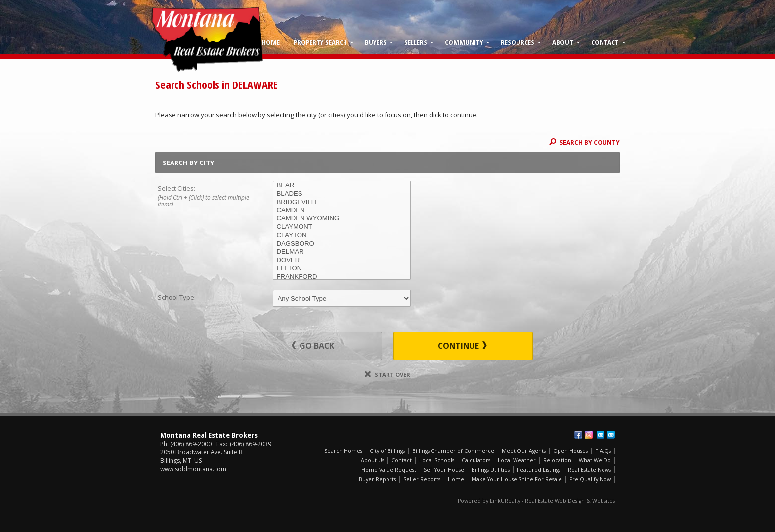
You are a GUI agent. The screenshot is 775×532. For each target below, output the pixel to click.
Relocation (557, 460)
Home (271, 42)
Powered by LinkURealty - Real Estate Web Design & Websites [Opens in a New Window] (536, 501)
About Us (372, 460)
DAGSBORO (342, 244)
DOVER (342, 261)
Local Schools (437, 460)
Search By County (584, 142)
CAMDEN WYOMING (342, 219)
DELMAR (342, 252)
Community (464, 42)
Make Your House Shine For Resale (517, 479)
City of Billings (387, 451)
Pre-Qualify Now (590, 479)
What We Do (595, 460)
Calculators (476, 460)
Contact (605, 42)
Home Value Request (389, 470)
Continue (462, 346)
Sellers (416, 42)
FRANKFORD (342, 277)
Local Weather (517, 460)
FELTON (342, 268)
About (563, 42)
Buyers (376, 42)
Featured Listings (539, 470)
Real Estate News (589, 470)
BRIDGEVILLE (342, 202)
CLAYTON (342, 235)
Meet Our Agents (524, 451)
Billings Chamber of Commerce (453, 451)
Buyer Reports (377, 479)
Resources (517, 42)
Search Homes (343, 451)
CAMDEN (342, 211)
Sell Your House (444, 470)
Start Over (387, 375)
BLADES (342, 194)
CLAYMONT (342, 227)
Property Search (320, 42)
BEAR (342, 185)
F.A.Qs (603, 451)
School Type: (177, 297)
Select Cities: (204, 197)
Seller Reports (422, 479)
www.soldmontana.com (193, 469)
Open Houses (570, 451)
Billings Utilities (491, 470)
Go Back (313, 346)
